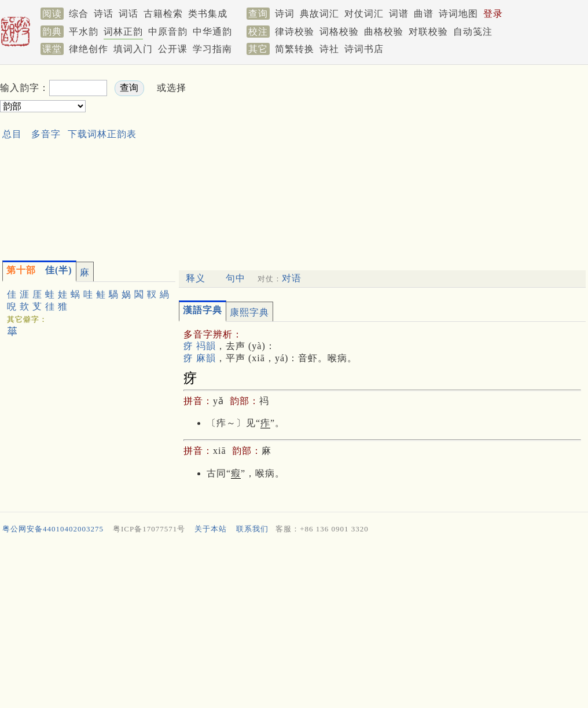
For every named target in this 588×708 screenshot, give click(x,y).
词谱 (399, 14)
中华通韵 (212, 32)
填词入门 (133, 49)
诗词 (285, 14)
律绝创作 (89, 49)
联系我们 (252, 529)
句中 (236, 278)
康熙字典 (249, 312)
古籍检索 (163, 14)
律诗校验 (295, 32)
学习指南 (212, 49)
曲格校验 (384, 32)
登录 (493, 14)
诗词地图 (458, 14)
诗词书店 (364, 49)
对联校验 (428, 32)
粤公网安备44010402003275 (53, 529)
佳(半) (39, 270)
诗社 (329, 49)
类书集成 (208, 14)
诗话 (104, 14)
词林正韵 (123, 32)
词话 (128, 14)
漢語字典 (203, 310)
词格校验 (339, 32)
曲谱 (424, 14)
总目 (12, 134)
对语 (292, 278)
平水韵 (84, 32)
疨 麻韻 (200, 358)
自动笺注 (473, 32)
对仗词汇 (364, 14)
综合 (79, 14)
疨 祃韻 (200, 346)
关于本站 (211, 529)
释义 (196, 278)
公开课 (173, 49)
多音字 (46, 134)
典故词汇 (319, 14)
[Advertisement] (344, 160)
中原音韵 (168, 32)
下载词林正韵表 (102, 134)
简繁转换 (295, 49)
